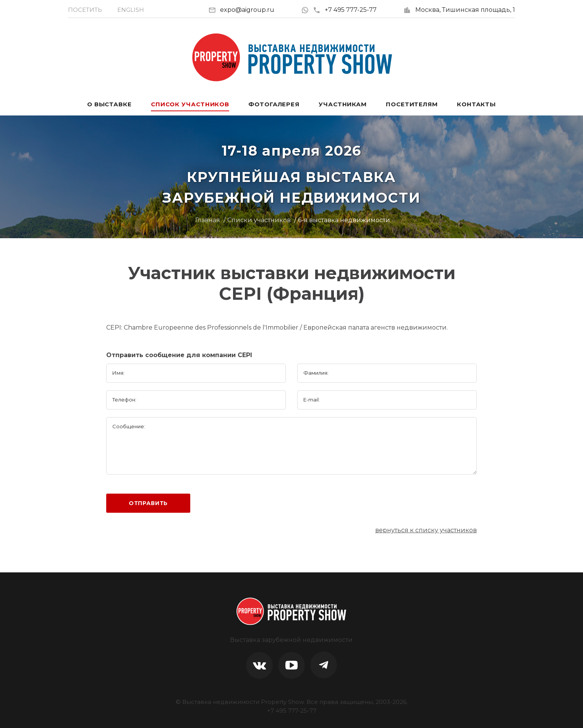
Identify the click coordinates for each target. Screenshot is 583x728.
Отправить (148, 503)
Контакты (476, 104)
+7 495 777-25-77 (345, 10)
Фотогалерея (274, 104)
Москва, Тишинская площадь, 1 (465, 10)
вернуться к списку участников (426, 530)
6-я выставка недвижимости (344, 220)
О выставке (109, 104)
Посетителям (412, 104)
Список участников (190, 104)
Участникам (343, 104)
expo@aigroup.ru (247, 10)
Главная (208, 220)
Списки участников (259, 220)
